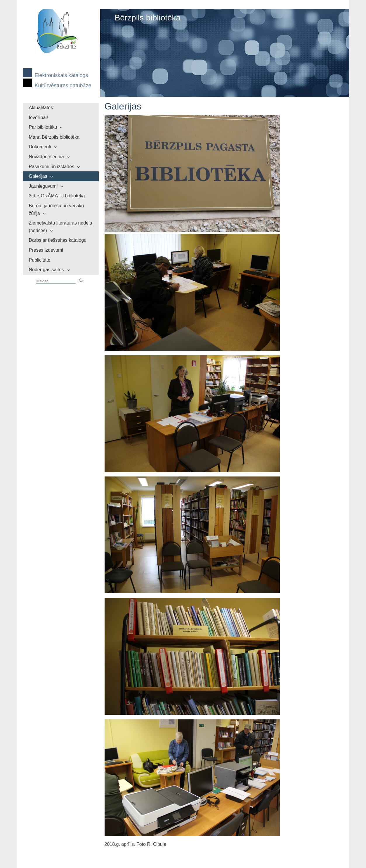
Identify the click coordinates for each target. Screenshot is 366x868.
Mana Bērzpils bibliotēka (54, 137)
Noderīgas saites (46, 270)
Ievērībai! (39, 118)
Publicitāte (40, 260)
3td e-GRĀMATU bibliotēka (57, 196)
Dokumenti (40, 147)
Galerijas (38, 176)
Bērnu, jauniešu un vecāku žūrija (57, 209)
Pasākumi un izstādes (52, 167)
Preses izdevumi (46, 250)
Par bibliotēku (43, 127)
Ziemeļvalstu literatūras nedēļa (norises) (61, 227)
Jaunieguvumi (43, 186)
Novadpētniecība (46, 157)
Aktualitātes (41, 108)
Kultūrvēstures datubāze (63, 86)
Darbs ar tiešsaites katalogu (58, 240)
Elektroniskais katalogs (61, 75)
